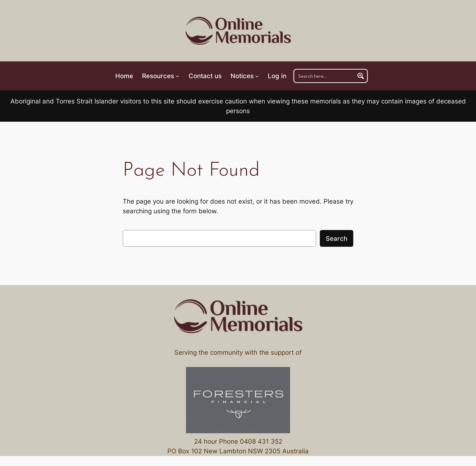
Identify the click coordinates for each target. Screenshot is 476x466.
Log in (277, 76)
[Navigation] (161, 76)
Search (337, 239)
